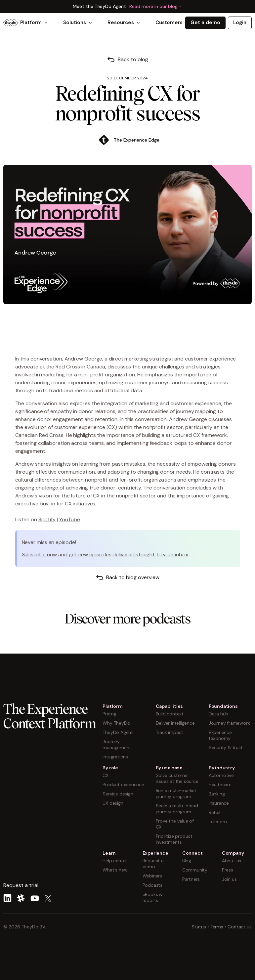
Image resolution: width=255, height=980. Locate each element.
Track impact (170, 732)
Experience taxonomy (220, 735)
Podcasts (152, 885)
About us (232, 861)
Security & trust (226, 747)
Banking (217, 794)
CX (106, 775)
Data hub (218, 714)
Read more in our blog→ (156, 6)
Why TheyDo (116, 723)
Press (228, 870)
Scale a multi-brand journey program (177, 809)
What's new (115, 870)
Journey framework (229, 723)
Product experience (123, 785)
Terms (217, 927)
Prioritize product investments (174, 839)
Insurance (219, 803)
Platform (34, 22)
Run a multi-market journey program (176, 793)
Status (199, 927)
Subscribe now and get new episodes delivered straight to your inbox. (106, 554)
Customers (169, 22)
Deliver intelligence (175, 723)
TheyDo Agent (118, 732)
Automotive (221, 775)
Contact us (240, 927)
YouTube (70, 519)
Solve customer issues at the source (177, 778)
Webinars (152, 876)
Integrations (115, 757)
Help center (115, 861)
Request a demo (153, 864)
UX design (113, 803)
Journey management (117, 745)
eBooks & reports (153, 897)
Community (195, 870)
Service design (118, 794)
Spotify (47, 519)
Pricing (109, 714)
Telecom (218, 822)
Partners (191, 879)
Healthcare (220, 785)
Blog (187, 861)
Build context (170, 714)
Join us (229, 879)
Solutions (78, 22)
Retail (214, 812)
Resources (124, 22)
